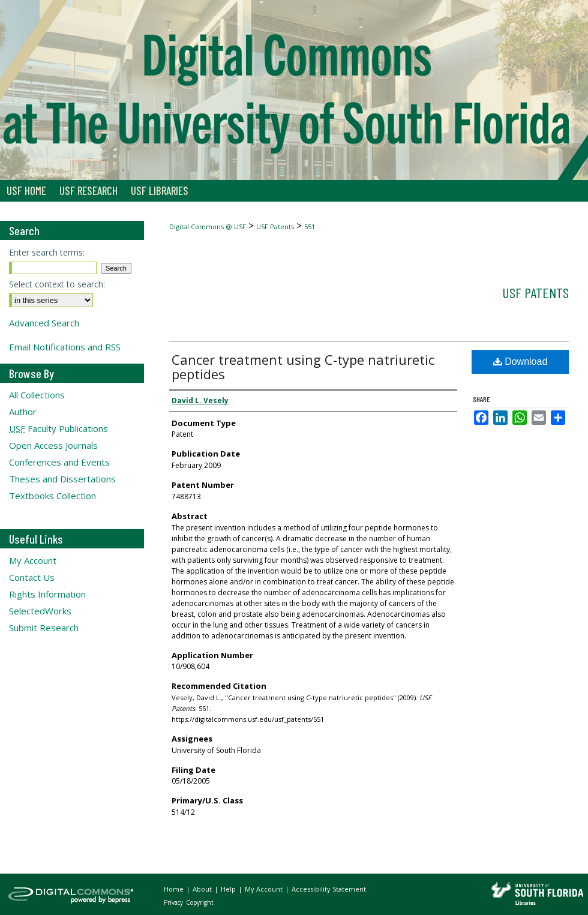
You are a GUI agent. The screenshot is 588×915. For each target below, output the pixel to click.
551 (310, 226)
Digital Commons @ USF (208, 226)
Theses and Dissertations (62, 479)
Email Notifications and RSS (65, 347)
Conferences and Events (59, 462)
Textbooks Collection (52, 496)
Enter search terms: (47, 252)
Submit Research (44, 628)
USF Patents (275, 226)
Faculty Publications (58, 428)
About (203, 889)
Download (520, 361)
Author (23, 412)
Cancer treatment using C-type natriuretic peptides (303, 367)
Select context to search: (57, 284)
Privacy (174, 902)
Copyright (200, 902)
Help (229, 889)
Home (175, 889)
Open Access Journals (53, 445)
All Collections (37, 395)
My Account (33, 560)
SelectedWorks (40, 611)
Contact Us (32, 577)
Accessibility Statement (329, 889)
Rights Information (47, 594)
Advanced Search (44, 323)
